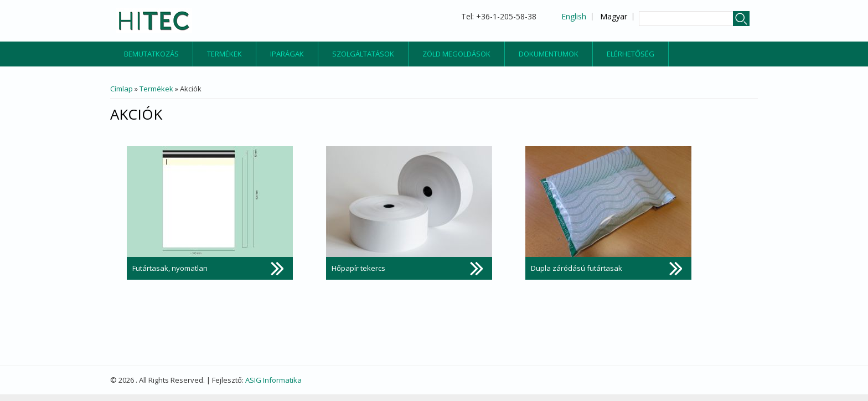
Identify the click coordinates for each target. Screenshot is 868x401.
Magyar (614, 16)
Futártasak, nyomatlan (170, 268)
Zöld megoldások (456, 54)
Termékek (224, 54)
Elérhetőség (631, 54)
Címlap (122, 89)
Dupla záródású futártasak (577, 268)
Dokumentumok (549, 54)
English (574, 16)
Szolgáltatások (363, 54)
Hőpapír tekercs (358, 268)
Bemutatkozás (151, 54)
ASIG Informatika (273, 380)
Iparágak (287, 54)
